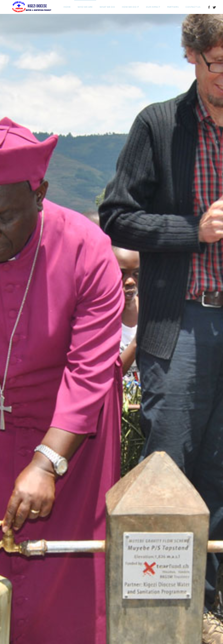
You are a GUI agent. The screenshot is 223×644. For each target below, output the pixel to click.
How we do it (130, 7)
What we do (107, 7)
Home (67, 7)
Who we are (85, 7)
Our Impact (153, 7)
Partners (173, 7)
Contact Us (193, 7)
